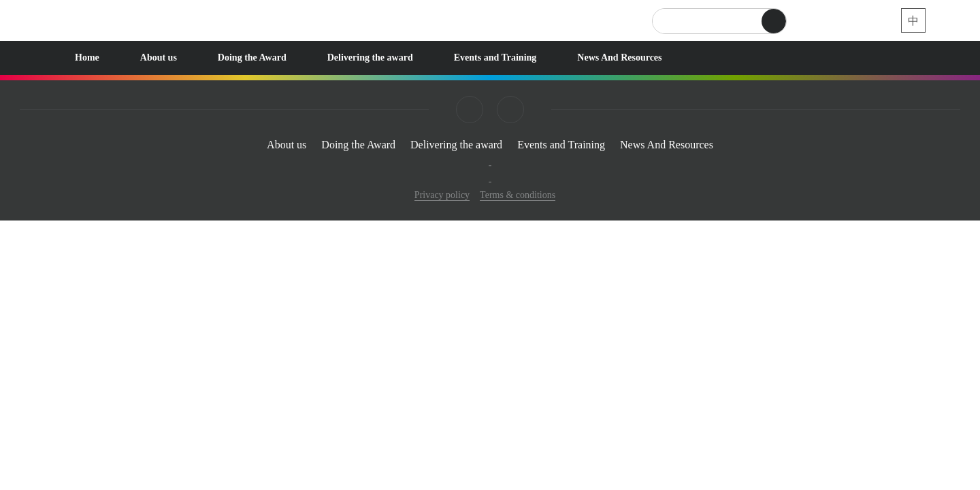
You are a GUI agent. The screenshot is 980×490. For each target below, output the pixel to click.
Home (87, 58)
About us (159, 58)
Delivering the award (370, 58)
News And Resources (619, 58)
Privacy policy (442, 195)
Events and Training (495, 58)
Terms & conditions (518, 195)
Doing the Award (252, 58)
